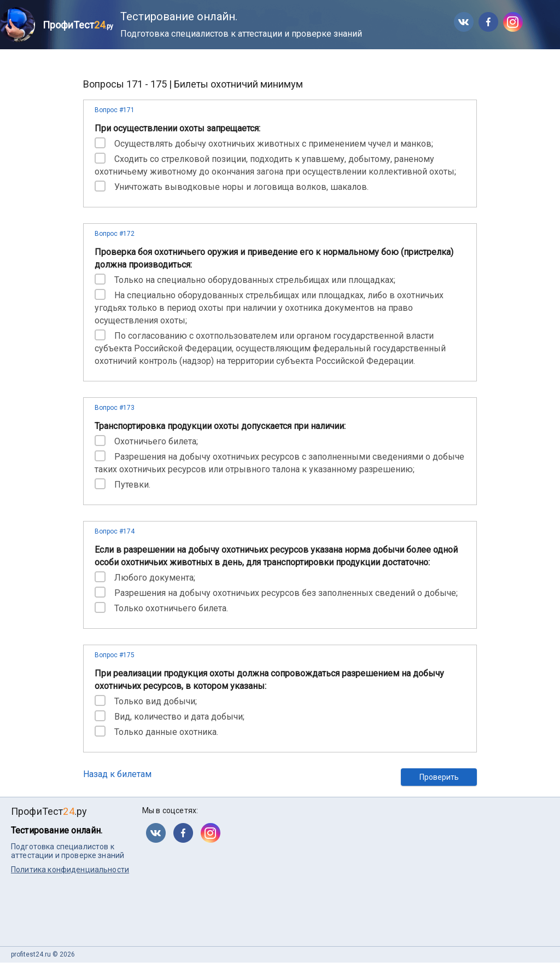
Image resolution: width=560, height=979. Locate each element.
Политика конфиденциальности (70, 870)
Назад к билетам (117, 774)
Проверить (439, 777)
